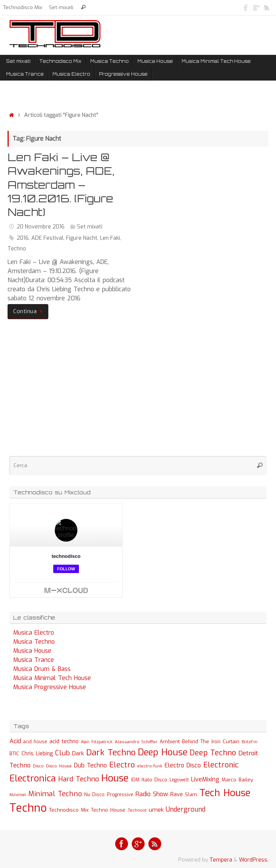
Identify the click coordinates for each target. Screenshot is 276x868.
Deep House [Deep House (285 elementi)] (163, 752)
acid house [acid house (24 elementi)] (35, 742)
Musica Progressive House (50, 687)
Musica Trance (34, 660)
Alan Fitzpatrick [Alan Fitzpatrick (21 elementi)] (97, 742)
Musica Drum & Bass (42, 669)
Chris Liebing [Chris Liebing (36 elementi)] (37, 753)
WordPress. (254, 860)
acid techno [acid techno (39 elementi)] (64, 741)
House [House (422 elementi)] (115, 778)
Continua (29, 311)
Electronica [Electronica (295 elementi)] (33, 778)
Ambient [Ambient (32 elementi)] (170, 741)
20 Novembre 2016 (41, 227)
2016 (23, 238)
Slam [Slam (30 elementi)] (191, 794)
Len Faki (110, 238)
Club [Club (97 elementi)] (62, 753)
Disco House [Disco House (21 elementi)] (59, 766)
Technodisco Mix (23, 7)
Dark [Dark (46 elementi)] (78, 753)
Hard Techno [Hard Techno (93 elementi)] (79, 779)
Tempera (221, 860)
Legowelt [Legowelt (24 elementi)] (179, 780)
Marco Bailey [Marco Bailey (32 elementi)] (237, 780)
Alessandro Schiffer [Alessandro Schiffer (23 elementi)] (136, 742)
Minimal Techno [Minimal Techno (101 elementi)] (55, 794)
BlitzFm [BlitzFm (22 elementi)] (250, 742)
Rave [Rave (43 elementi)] (177, 794)
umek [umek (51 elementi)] (156, 810)
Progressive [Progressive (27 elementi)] (120, 795)
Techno (17, 249)
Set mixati (61, 7)
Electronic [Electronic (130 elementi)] (221, 765)
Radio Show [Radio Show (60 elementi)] (152, 794)
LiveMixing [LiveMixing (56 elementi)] (205, 779)
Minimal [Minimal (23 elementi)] (18, 795)
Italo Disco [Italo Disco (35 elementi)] (154, 779)
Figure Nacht (82, 238)
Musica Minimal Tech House (52, 678)
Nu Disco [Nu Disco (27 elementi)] (94, 795)
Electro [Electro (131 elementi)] (122, 765)
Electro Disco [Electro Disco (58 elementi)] (183, 765)
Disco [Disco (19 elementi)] (38, 766)
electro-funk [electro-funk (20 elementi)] (150, 766)
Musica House (32, 651)
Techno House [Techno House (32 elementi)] (108, 810)
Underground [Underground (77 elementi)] (186, 810)
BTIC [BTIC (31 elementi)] (14, 754)
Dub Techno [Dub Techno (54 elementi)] (90, 765)
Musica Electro (34, 633)
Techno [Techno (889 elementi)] (28, 808)
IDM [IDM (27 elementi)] (135, 780)
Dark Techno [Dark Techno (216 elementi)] (111, 752)
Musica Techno (34, 642)
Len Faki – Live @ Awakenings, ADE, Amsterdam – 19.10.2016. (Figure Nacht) (61, 185)
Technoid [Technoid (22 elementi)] (137, 810)
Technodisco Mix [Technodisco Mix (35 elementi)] (69, 810)
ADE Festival (47, 238)
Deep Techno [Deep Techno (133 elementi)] (213, 753)
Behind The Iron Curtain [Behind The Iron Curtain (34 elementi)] (211, 741)
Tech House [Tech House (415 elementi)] (225, 793)
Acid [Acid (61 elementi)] (15, 741)
